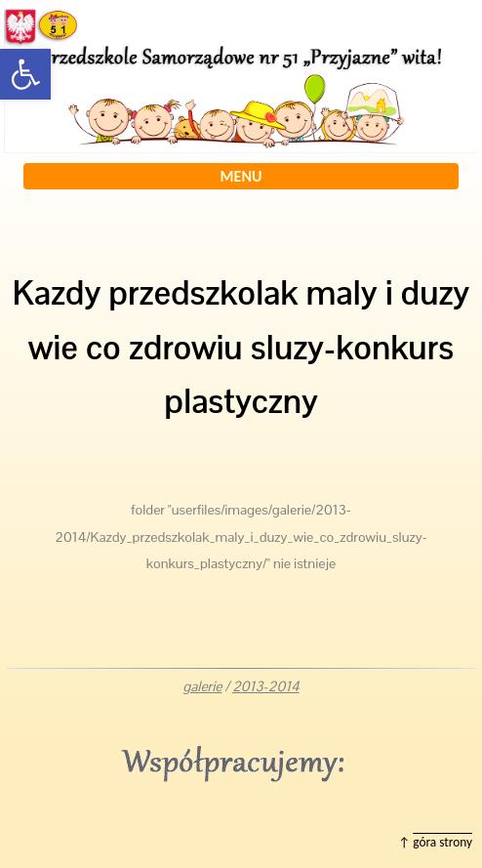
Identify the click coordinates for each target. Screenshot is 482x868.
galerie (202, 686)
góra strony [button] (442, 842)
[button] (25, 74)
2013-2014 (266, 686)
